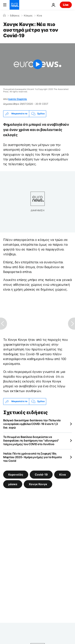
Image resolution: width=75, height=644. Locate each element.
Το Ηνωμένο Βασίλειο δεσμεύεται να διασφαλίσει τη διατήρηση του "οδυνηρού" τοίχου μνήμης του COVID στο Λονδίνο (31, 440)
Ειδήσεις (15, 16)
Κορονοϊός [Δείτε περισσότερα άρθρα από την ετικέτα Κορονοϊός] (16, 474)
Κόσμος (28, 16)
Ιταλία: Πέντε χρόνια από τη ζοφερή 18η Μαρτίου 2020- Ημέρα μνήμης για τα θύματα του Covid (32, 457)
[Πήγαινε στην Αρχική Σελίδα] (14, 5)
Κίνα (39, 16)
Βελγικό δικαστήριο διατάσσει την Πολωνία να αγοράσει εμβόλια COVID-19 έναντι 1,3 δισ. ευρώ (32, 424)
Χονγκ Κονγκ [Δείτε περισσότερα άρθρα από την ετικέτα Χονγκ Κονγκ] (38, 484)
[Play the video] (37, 64)
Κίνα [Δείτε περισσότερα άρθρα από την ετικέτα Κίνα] (62, 474)
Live (66, 5)
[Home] (4, 15)
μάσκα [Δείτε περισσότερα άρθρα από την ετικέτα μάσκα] (13, 484)
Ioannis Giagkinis (18, 99)
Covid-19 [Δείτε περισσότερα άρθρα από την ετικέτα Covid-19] (41, 474)
